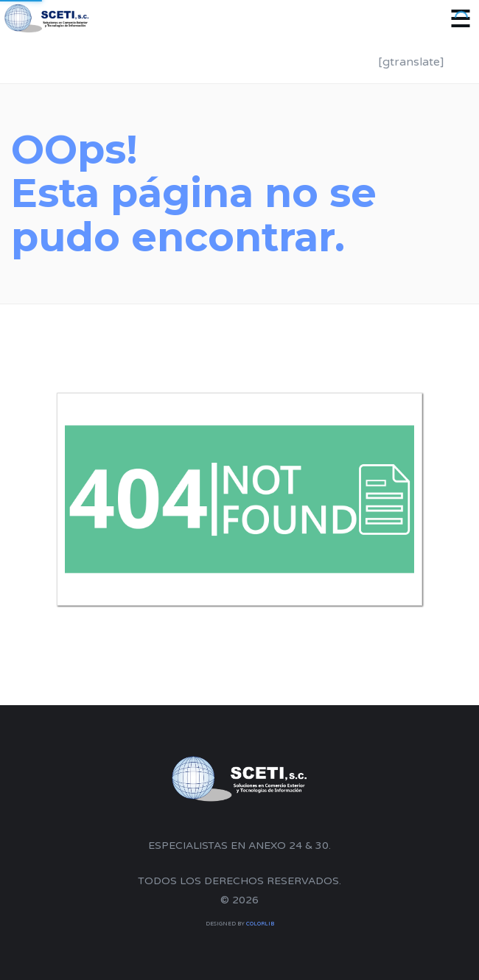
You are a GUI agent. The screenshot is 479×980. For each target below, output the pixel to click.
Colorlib (260, 924)
